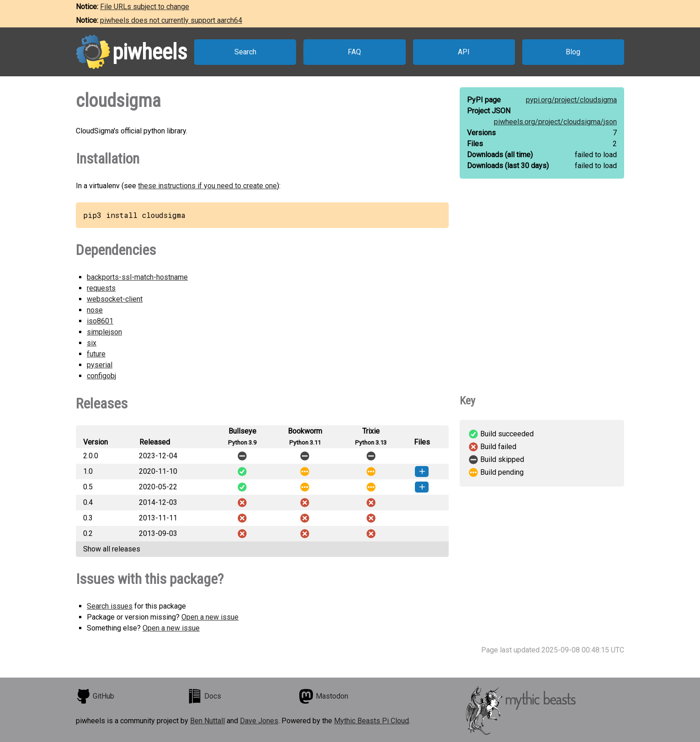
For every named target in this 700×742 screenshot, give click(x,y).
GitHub (95, 696)
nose (95, 310)
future (96, 354)
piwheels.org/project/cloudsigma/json (555, 122)
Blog (573, 52)
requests (101, 288)
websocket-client (115, 299)
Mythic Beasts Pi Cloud (371, 721)
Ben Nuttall (207, 721)
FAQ (354, 52)
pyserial (100, 365)
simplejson (104, 332)
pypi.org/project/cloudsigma (571, 100)
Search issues (110, 606)
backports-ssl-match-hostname (137, 277)
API (464, 52)
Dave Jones (259, 721)
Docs (204, 696)
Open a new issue (210, 617)
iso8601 (100, 321)
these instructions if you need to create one (207, 186)
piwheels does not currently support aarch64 (171, 20)
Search (245, 52)
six (92, 343)
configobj (101, 376)
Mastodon (323, 696)
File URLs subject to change (145, 7)
